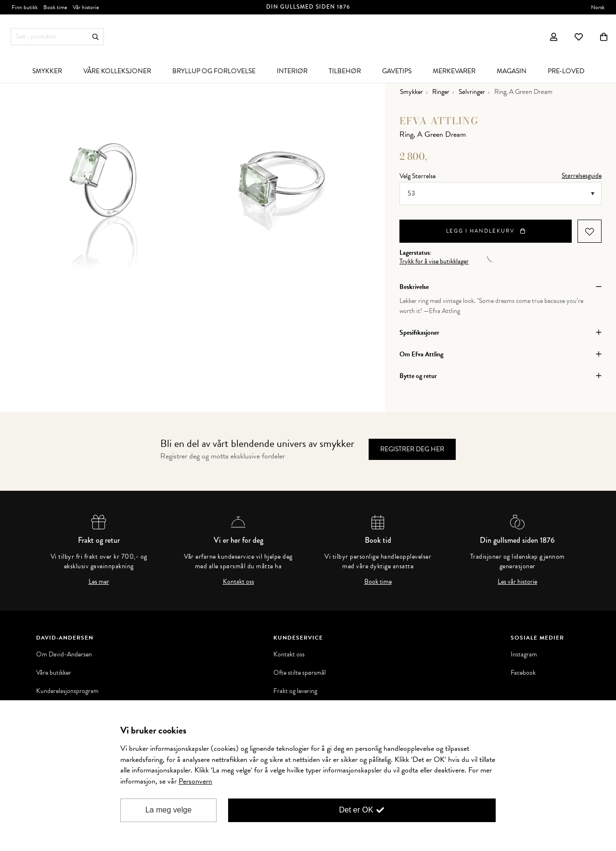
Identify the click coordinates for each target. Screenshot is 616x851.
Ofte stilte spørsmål (300, 673)
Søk (96, 37)
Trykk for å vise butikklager (434, 262)
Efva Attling (439, 121)
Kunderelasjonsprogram (67, 691)
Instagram (524, 655)
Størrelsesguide (582, 176)
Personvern (195, 781)
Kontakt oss (238, 582)
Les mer (99, 582)
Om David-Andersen (64, 655)
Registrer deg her (412, 449)
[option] (103, 181)
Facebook (523, 673)
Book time (378, 582)
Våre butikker (54, 673)
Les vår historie (517, 582)
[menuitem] (47, 71)
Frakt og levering (295, 691)
